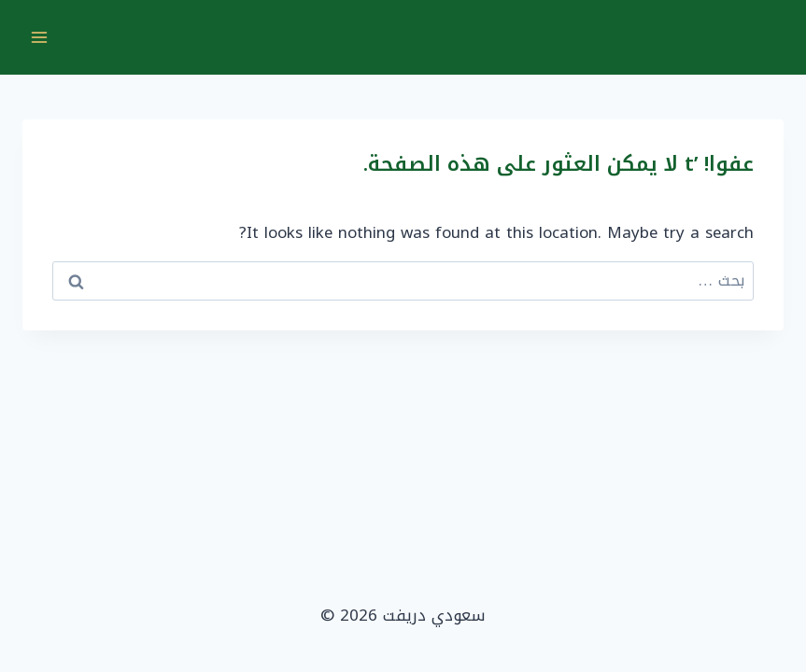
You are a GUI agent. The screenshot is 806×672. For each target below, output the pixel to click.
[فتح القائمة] (40, 37)
